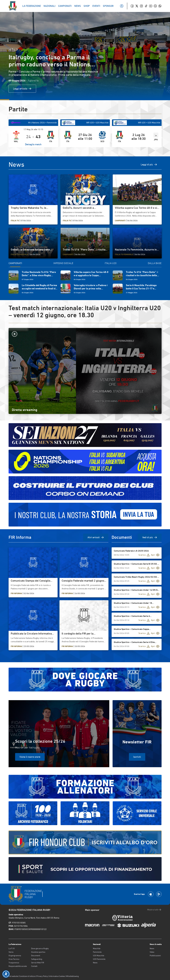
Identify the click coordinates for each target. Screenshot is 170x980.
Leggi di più (149, 165)
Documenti (36, 956)
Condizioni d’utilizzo (27, 976)
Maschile (97, 948)
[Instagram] (141, 6)
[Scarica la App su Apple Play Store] (151, 894)
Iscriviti (137, 757)
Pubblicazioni (155, 956)
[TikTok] (146, 6)
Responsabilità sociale (18, 966)
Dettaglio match (33, 144)
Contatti (34, 966)
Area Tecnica (14, 959)
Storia (11, 952)
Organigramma (15, 956)
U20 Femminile (99, 959)
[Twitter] (137, 6)
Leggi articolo (22, 89)
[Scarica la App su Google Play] (159, 894)
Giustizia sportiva (38, 952)
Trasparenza (14, 963)
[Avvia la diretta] (85, 334)
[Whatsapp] (160, 6)
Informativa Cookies (57, 976)
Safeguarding (37, 959)
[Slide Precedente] (10, 50)
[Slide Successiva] (17, 50)
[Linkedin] (155, 6)
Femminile (97, 952)
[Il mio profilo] (122, 6)
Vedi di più (150, 537)
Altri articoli (96, 537)
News (95, 963)
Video (152, 952)
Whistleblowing (72, 976)
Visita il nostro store (30, 757)
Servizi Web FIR (38, 963)
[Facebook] (132, 6)
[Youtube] (151, 6)
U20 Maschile (99, 956)
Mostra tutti (154, 910)
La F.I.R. (12, 948)
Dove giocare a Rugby (40, 948)
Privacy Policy (42, 976)
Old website (13, 976)
